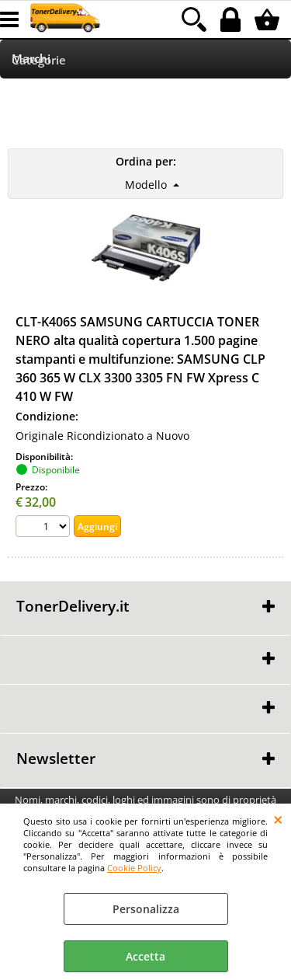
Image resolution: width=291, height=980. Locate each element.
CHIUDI (278, 819)
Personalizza (146, 909)
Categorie (39, 60)
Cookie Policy (134, 868)
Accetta (145, 956)
